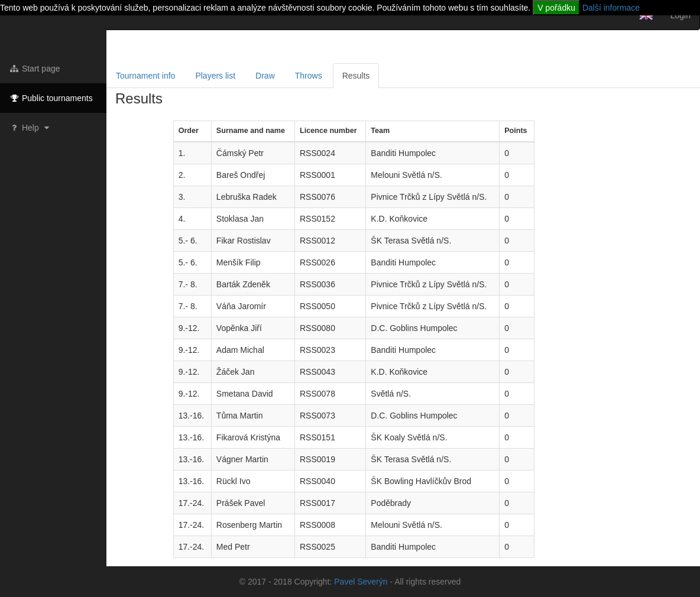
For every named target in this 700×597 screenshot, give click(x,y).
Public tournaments (51, 98)
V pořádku (556, 8)
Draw (265, 76)
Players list (215, 76)
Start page (35, 69)
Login (680, 15)
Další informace (611, 8)
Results (356, 76)
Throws (309, 76)
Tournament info (145, 76)
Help (30, 128)
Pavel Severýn (361, 582)
